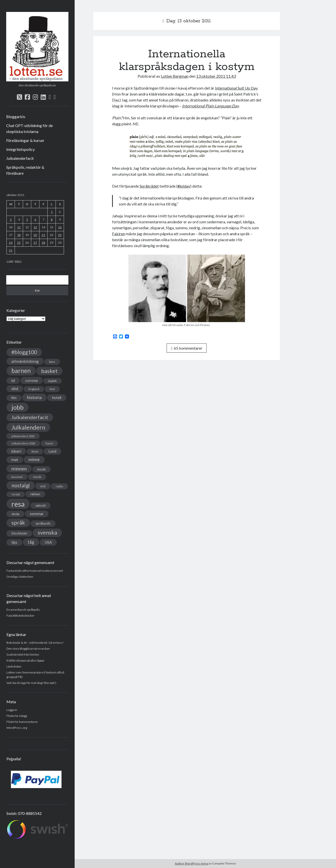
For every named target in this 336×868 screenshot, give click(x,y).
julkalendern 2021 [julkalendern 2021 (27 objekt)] (23, 436)
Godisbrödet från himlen (23, 654)
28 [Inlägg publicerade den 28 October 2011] (43, 243)
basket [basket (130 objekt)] (49, 371)
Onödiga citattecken (20, 577)
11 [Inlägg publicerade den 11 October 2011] (19, 227)
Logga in (12, 710)
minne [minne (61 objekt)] (34, 460)
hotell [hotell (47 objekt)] (57, 398)
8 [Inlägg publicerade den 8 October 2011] (52, 219)
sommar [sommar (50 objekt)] (37, 514)
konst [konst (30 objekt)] (49, 443)
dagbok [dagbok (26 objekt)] (52, 381)
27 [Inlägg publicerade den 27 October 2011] (35, 243)
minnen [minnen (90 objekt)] (19, 469)
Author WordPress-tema (191, 863)
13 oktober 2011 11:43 (216, 76)
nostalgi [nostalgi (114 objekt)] (21, 485)
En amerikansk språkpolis (23, 610)
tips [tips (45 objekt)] (14, 542)
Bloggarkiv (16, 117)
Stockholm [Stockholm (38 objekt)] (19, 533)
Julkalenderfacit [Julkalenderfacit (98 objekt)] (30, 417)
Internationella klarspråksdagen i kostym (187, 60)
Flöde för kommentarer (22, 722)
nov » (18, 261)
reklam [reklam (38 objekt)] (35, 494)
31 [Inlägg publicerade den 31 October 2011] (11, 250)
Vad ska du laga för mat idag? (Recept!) (31, 683)
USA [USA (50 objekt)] (48, 542)
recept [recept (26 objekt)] (16, 494)
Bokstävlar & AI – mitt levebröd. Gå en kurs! (35, 643)
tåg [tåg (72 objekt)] (31, 542)
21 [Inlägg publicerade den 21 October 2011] (43, 235)
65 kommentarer (187, 348)
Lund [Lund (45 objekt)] (52, 451)
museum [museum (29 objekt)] (17, 477)
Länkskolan (14, 666)
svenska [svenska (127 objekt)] (47, 533)
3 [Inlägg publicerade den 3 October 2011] (11, 219)
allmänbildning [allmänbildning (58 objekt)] (25, 361)
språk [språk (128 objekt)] (18, 523)
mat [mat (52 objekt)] (15, 460)
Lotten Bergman (175, 76)
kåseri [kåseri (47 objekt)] (16, 451)
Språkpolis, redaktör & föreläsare (25, 170)
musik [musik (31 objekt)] (37, 477)
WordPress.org (17, 728)
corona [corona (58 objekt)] (31, 380)
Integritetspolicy (20, 149)
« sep (10, 261)
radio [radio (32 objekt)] (59, 486)
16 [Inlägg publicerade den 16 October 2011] (60, 227)
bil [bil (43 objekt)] (13, 381)
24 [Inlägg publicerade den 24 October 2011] (11, 243)
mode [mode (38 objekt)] (41, 469)
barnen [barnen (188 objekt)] (21, 371)
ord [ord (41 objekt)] (43, 486)
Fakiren (119, 234)
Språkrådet (149, 186)
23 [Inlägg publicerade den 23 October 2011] (60, 235)
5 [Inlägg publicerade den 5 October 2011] (27, 219)
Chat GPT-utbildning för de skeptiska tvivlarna (30, 128)
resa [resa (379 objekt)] (18, 504)
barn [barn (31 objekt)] (52, 362)
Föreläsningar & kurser (25, 140)
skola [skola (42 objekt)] (15, 514)
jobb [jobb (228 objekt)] (17, 407)
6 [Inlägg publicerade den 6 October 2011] (35, 219)
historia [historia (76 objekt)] (34, 397)
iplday (184, 186)
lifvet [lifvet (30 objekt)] (35, 451)
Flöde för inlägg (17, 716)
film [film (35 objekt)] (14, 398)
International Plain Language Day (210, 106)
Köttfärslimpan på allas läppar (26, 660)
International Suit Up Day (236, 88)
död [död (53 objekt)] (15, 389)
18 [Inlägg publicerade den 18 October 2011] (19, 235)
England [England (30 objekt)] (34, 389)
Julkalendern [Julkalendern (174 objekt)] (28, 427)
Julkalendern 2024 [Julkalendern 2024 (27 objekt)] (23, 443)
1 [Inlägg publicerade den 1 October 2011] (52, 212)
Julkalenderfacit (20, 158)
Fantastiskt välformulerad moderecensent (35, 571)
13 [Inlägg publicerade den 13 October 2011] (35, 227)
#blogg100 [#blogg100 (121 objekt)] (24, 352)
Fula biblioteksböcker (20, 616)
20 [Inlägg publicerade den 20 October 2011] (35, 235)
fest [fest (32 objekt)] (52, 389)
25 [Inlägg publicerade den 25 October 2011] (19, 243)
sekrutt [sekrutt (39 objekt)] (40, 505)
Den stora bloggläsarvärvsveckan (28, 649)
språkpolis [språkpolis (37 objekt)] (43, 523)
